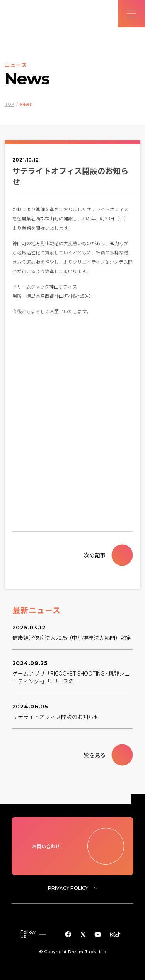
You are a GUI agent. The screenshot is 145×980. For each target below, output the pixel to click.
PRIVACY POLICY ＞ (73, 888)
